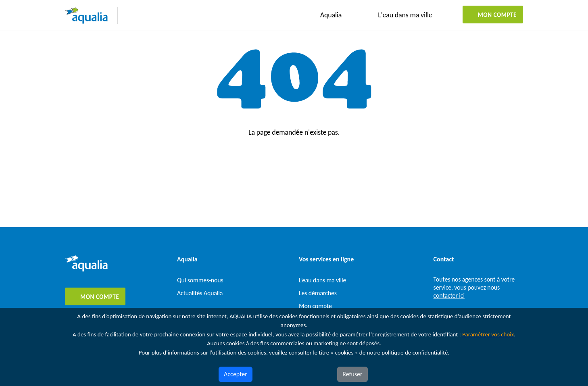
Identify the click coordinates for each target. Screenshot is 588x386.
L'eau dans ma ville (405, 15)
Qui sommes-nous (200, 280)
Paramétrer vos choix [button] (488, 334)
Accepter (236, 374)
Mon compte (497, 15)
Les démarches (318, 293)
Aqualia (331, 15)
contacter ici (449, 295)
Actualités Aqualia (200, 293)
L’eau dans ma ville (322, 280)
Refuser (352, 374)
